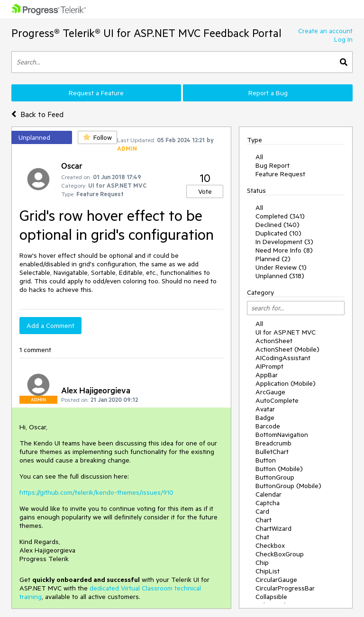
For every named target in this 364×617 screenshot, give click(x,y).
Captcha (268, 503)
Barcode (268, 426)
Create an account (325, 31)
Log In (343, 39)
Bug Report (273, 165)
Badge (265, 417)
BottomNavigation (282, 435)
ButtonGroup (275, 477)
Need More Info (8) (284, 250)
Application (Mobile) (286, 383)
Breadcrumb (273, 443)
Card (262, 511)
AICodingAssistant (283, 358)
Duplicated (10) (278, 233)
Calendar (268, 494)
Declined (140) (278, 225)
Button (266, 460)
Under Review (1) (281, 267)
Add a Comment (50, 326)
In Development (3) (284, 242)
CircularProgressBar (285, 588)
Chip (262, 563)
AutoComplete (277, 400)
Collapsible (271, 597)
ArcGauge (270, 392)
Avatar (265, 409)
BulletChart (272, 452)
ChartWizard (273, 528)
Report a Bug (268, 93)
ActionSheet (274, 341)
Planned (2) (273, 259)
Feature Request (280, 174)
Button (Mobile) (279, 469)
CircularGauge (276, 580)
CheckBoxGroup (280, 554)
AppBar (267, 375)
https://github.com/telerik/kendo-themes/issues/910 (96, 492)
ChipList (268, 571)
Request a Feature (96, 93)
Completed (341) (280, 216)
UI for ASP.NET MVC (286, 332)
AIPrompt (269, 366)
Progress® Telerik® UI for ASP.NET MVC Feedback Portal (146, 33)
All (259, 157)
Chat (262, 537)
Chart (264, 520)
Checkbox (270, 545)
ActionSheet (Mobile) (287, 349)
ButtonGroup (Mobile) (288, 486)
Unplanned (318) (280, 276)
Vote (205, 191)
